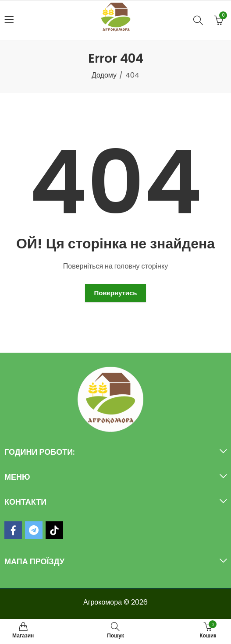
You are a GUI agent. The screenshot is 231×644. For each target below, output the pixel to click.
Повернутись (115, 293)
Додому (104, 75)
